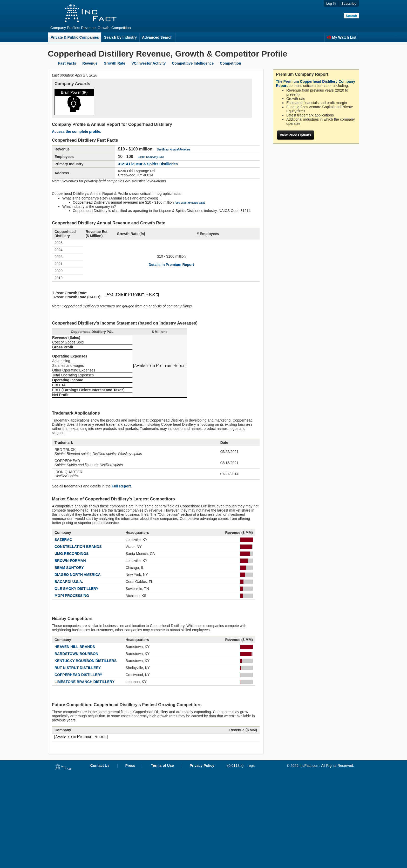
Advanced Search (157, 37)
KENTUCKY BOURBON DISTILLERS (86, 661)
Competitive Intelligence (193, 63)
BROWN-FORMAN (70, 561)
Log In (331, 4)
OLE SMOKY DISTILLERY (76, 589)
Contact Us (100, 766)
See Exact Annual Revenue (174, 150)
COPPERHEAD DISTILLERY (78, 675)
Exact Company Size (151, 157)
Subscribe (349, 4)
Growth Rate (114, 63)
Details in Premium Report (171, 265)
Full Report (121, 486)
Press (130, 766)
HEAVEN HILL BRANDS (75, 647)
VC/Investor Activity (149, 63)
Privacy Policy (202, 766)
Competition (230, 63)
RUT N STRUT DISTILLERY (78, 668)
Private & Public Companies (75, 37)
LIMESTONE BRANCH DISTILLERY (84, 682)
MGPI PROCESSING (72, 596)
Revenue (90, 63)
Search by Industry (120, 37)
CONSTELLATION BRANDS (78, 547)
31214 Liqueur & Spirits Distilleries (148, 164)
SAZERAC (63, 540)
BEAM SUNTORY (69, 568)
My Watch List (342, 37)
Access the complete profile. (77, 132)
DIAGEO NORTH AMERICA (78, 575)
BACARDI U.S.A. (69, 582)
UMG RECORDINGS (72, 554)
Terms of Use (162, 766)
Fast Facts (67, 63)
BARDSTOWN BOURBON (76, 654)
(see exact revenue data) (190, 203)
